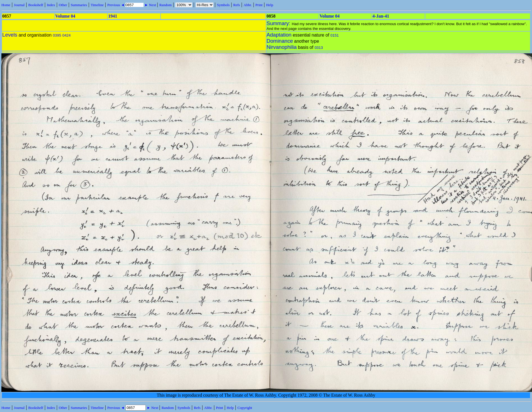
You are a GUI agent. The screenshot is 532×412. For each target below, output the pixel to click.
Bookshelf (36, 5)
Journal (19, 5)
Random (165, 5)
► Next (150, 5)
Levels (10, 35)
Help (270, 5)
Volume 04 (65, 16)
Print (259, 5)
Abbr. (248, 5)
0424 (66, 35)
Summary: (279, 23)
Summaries (79, 5)
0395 (57, 35)
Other (63, 5)
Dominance (280, 41)
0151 (335, 35)
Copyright (245, 408)
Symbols (223, 5)
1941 (113, 16)
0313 (319, 48)
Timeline (97, 5)
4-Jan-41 (381, 16)
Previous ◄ (116, 5)
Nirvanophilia (282, 47)
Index (51, 5)
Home (6, 5)
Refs (237, 5)
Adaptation (279, 35)
